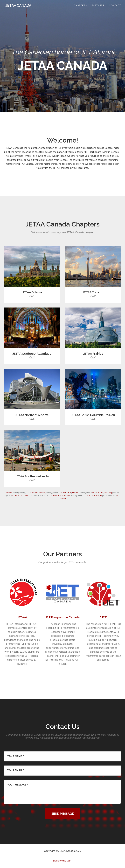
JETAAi (22, 617)
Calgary (99, 496)
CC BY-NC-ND (32, 493)
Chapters (80, 8)
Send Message (63, 814)
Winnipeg (108, 493)
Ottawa (9, 493)
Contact (115, 8)
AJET (103, 617)
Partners (98, 8)
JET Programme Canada (63, 617)
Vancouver (66, 496)
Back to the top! (62, 861)
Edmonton (29, 496)
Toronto (42, 493)
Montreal (76, 493)
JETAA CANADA (21, 8)
